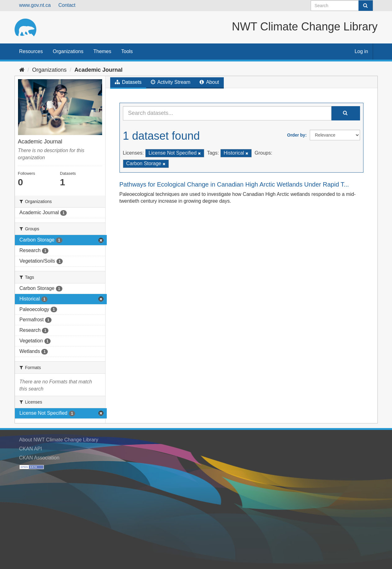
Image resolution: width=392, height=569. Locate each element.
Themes (102, 51)
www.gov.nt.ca (35, 5)
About (209, 82)
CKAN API (31, 449)
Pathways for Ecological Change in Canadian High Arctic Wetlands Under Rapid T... (234, 184)
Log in (361, 51)
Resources (31, 51)
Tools (127, 51)
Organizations (68, 51)
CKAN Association (39, 458)
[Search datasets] (342, 6)
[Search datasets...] (227, 113)
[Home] (22, 70)
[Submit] (366, 6)
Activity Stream (171, 82)
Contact (67, 5)
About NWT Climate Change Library (59, 440)
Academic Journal (99, 70)
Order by (296, 135)
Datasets (128, 82)
